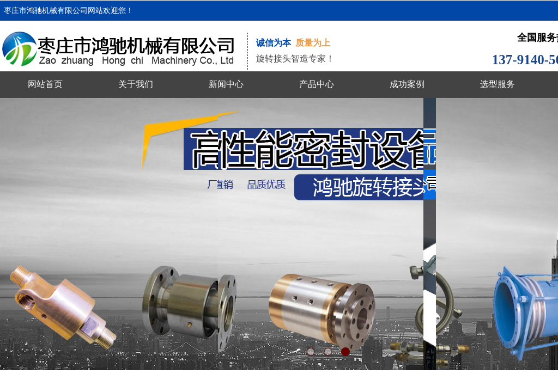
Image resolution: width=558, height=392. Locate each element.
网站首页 (45, 84)
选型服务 (498, 84)
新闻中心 (226, 84)
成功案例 (407, 84)
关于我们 (136, 84)
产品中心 (317, 84)
